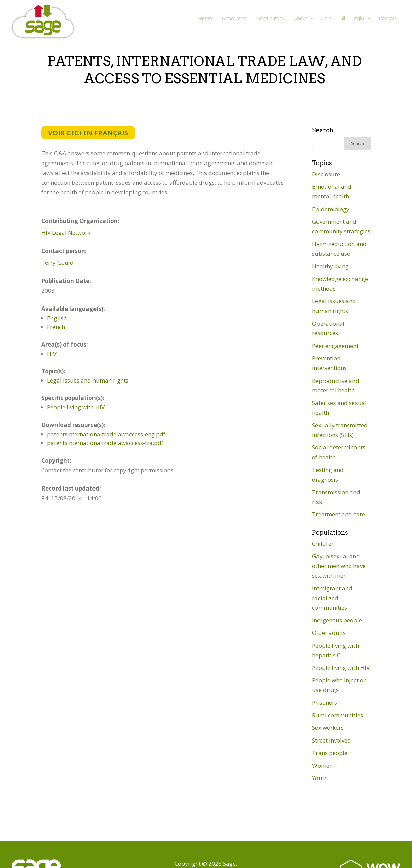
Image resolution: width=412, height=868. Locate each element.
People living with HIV (76, 407)
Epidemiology (331, 209)
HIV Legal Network (66, 233)
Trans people (330, 753)
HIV (52, 354)
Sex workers (328, 728)
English (57, 318)
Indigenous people (337, 620)
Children (323, 544)
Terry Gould (58, 263)
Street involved (332, 740)
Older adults (329, 633)
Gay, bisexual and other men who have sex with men (339, 566)
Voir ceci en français (88, 133)
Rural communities (338, 715)
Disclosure (326, 174)
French (56, 327)
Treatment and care (339, 514)
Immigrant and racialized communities (332, 598)
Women (322, 766)
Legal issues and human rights (88, 380)
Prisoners (325, 703)
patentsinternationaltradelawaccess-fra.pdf (105, 443)
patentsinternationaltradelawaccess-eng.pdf (106, 434)
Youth (320, 778)
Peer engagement (335, 346)
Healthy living (330, 266)
